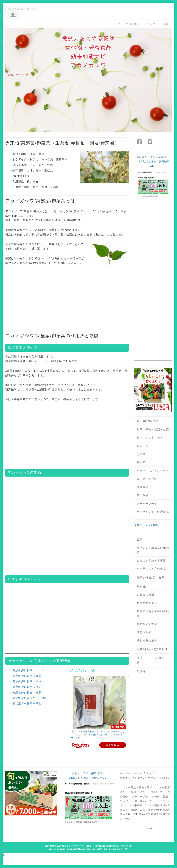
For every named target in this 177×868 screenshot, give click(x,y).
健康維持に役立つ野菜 (27, 676)
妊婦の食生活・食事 (151, 578)
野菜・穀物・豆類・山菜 (153, 429)
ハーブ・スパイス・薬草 (153, 471)
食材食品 (163, 810)
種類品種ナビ (134, 24)
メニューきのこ (129, 792)
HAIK (126, 849)
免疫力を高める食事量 (151, 561)
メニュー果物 (162, 787)
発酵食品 (143, 487)
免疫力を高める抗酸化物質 (153, 550)
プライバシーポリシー (145, 778)
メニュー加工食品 (134, 801)
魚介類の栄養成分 (148, 624)
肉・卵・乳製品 (147, 479)
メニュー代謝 (128, 810)
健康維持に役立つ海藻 (27, 692)
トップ (116, 24)
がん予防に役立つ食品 (151, 569)
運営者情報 (152, 814)
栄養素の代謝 (146, 595)
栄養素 (141, 586)
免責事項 (125, 778)
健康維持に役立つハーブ (28, 670)
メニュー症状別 (147, 810)
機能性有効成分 (147, 640)
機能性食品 (144, 632)
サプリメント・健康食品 (153, 512)
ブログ (165, 24)
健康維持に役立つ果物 (27, 681)
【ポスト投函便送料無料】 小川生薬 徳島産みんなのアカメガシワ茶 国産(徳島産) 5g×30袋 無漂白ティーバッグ (99, 735)
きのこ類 (143, 446)
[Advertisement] (89, 104)
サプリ (151, 24)
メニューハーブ (136, 797)
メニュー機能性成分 (156, 805)
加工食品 (143, 495)
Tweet (149, 829)
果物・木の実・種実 (150, 438)
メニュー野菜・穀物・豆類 (136, 787)
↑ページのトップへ (131, 773)
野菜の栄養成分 (147, 603)
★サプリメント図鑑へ (148, 525)
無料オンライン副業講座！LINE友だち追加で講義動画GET (153, 161)
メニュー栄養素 (133, 805)
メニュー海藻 (148, 792)
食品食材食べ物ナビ (72, 846)
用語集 (141, 672)
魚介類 (141, 462)
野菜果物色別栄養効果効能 (153, 613)
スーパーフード (147, 504)
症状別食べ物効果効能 (27, 703)
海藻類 (141, 454)
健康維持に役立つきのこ (28, 687)
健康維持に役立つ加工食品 (30, 698)
